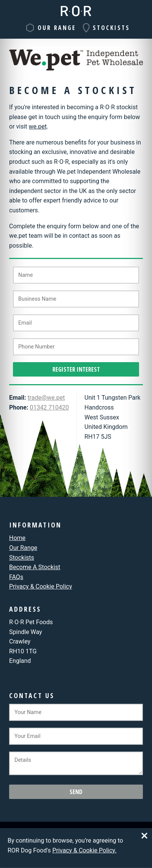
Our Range (57, 28)
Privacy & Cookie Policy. (85, 850)
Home (17, 538)
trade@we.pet (46, 398)
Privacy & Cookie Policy (41, 586)
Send (76, 792)
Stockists (111, 28)
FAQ (16, 577)
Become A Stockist (35, 567)
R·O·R (76, 11)
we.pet (38, 126)
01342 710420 (49, 407)
